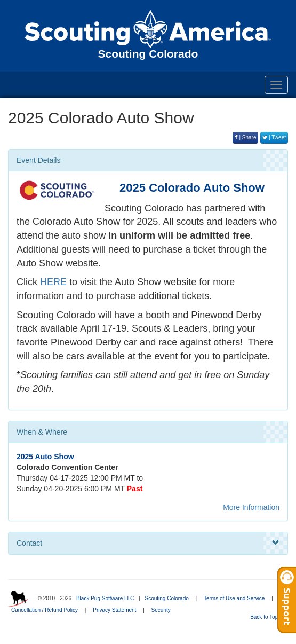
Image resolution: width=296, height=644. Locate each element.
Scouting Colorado (166, 598)
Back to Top (267, 617)
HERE (53, 282)
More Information (251, 507)
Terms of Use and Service (234, 598)
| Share (246, 138)
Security (161, 610)
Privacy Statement (114, 610)
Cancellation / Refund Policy (45, 610)
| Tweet (274, 138)
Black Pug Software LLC (105, 598)
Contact (148, 543)
